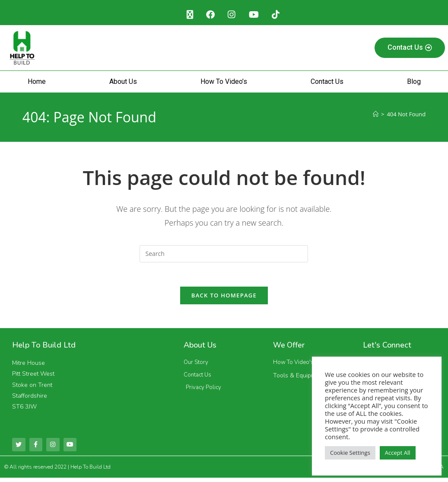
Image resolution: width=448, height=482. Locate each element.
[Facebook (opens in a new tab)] (209, 15)
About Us (123, 83)
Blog (414, 83)
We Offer (289, 348)
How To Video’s (224, 83)
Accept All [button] (398, 453)
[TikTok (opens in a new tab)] (278, 15)
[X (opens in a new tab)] (187, 15)
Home (37, 83)
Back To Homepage (224, 299)
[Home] (376, 115)
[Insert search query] (224, 255)
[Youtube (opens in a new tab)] (255, 15)
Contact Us (327, 83)
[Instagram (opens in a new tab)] (232, 15)
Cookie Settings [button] (350, 453)
